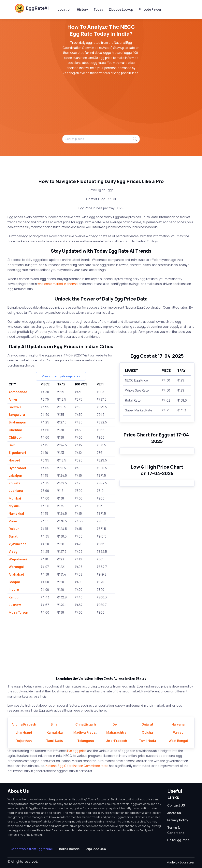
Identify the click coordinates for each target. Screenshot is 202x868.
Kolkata (15, 483)
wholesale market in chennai (58, 284)
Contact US (176, 805)
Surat (13, 536)
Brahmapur (17, 422)
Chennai (15, 430)
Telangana (86, 741)
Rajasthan (24, 741)
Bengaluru (17, 415)
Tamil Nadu (55, 741)
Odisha (147, 732)
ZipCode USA (96, 849)
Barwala (15, 407)
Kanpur (14, 597)
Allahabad (16, 574)
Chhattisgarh (86, 724)
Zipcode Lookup (121, 9)
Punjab (178, 732)
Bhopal (14, 582)
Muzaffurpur (18, 612)
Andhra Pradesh (24, 724)
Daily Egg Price (178, 840)
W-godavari (18, 559)
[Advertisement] (101, 107)
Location (65, 9)
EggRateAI (32, 8)
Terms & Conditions (176, 830)
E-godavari (17, 453)
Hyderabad (17, 468)
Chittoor (15, 437)
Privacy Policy (178, 820)
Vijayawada (18, 544)
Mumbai (15, 498)
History (82, 9)
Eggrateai (187, 862)
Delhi (13, 445)
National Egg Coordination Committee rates (77, 766)
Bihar (55, 724)
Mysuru (14, 506)
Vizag (13, 552)
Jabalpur (15, 475)
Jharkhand (24, 732)
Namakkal (16, 514)
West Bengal (178, 741)
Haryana (178, 724)
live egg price (77, 751)
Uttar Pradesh (116, 741)
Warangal (16, 567)
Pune (13, 521)
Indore (14, 590)
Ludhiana (16, 491)
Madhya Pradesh (86, 732)
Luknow (15, 605)
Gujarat (147, 724)
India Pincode (69, 849)
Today (98, 9)
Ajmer (13, 399)
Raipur (14, 529)
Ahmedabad (18, 392)
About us (174, 813)
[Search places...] (101, 139)
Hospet (14, 460)
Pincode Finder (150, 9)
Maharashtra (116, 732)
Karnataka (55, 732)
